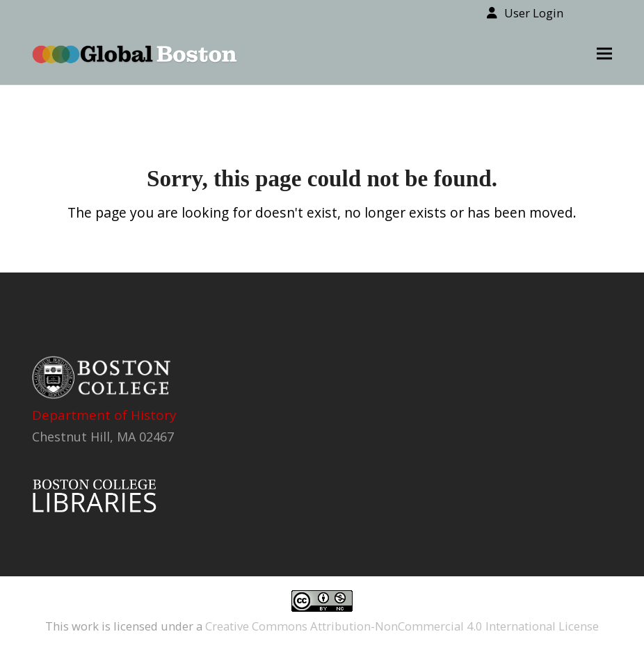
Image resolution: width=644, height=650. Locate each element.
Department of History (104, 415)
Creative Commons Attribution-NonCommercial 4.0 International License (402, 626)
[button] (604, 54)
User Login (534, 13)
